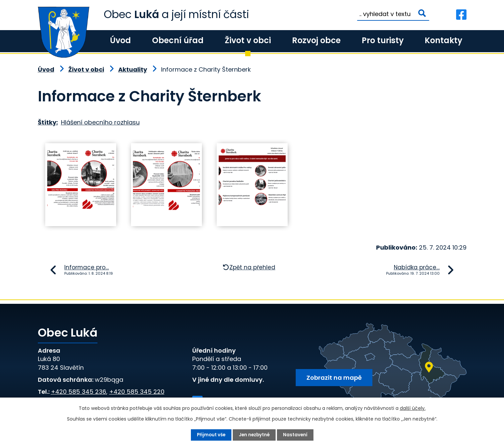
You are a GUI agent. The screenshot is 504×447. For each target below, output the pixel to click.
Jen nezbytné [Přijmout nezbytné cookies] (255, 435)
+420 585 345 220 (137, 392)
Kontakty (443, 40)
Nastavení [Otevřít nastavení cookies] (297, 435)
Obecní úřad (178, 40)
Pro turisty (383, 40)
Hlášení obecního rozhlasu (100, 122)
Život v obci (248, 40)
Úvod (120, 40)
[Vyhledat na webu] (393, 14)
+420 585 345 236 (79, 392)
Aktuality (133, 69)
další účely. (413, 408)
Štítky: (48, 122)
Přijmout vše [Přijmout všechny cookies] (210, 435)
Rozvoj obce (316, 40)
